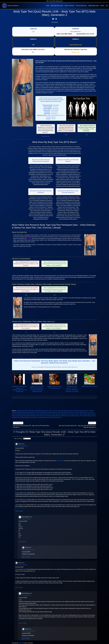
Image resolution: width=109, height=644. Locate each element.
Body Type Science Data (57, 6)
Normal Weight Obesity (85, 414)
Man (60, 414)
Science (14, 416)
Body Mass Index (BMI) (29, 49)
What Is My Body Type (56, 417)
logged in (21, 643)
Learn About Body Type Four (80, 412)
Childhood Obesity (21, 412)
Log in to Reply (19, 511)
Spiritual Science (65, 416)
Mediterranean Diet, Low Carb (89, 386)
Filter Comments (18, 439)
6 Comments (54, 22)
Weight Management (44, 417)
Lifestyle (53, 414)
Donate (102, 6)
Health (49, 412)
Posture (94, 414)
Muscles (77, 414)
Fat (35, 412)
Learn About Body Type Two (43, 414)
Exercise (31, 412)
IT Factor (71, 412)
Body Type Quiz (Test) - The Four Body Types (52, 411)
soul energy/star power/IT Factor (40, 181)
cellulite (29, 238)
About (48, 6)
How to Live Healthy (63, 412)
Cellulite (14, 412)
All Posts (26, 411)
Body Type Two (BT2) (88, 411)
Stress (78, 416)
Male (57, 414)
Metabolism (64, 414)
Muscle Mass (71, 414)
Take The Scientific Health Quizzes (55, 1)
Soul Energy (48, 416)
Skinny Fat (39, 416)
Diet (27, 412)
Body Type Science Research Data (73, 411)
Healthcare (54, 412)
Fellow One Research (42, 412)
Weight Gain (29, 417)
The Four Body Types (81, 6)
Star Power (73, 416)
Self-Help (24, 416)
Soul (43, 416)
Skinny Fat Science (69, 6)
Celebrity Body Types (94, 6)
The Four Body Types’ (50, 361)
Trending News (16, 417)
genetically (52, 84)
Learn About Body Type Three (28, 414)
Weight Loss (36, 417)
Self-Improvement (31, 416)
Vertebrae (23, 417)
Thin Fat (93, 416)
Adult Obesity (20, 411)
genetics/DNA (60, 461)
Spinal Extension (56, 416)
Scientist (19, 416)
